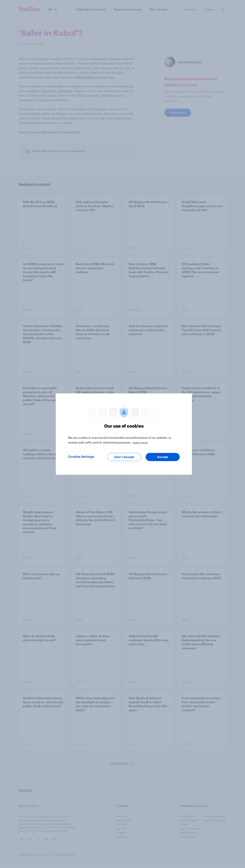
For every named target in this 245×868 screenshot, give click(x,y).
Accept (163, 457)
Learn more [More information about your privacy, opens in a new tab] (140, 442)
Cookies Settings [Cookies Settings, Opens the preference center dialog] (81, 457)
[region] (124, 434)
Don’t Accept (124, 457)
